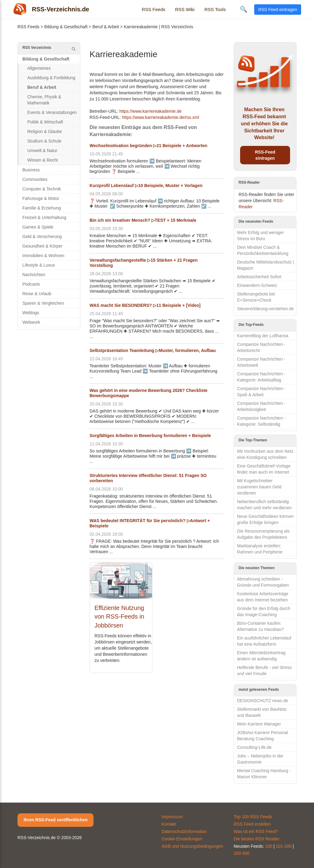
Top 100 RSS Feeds (253, 817)
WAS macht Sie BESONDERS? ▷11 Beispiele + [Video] (145, 305)
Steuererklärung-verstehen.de (265, 309)
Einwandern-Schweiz (257, 285)
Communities (35, 179)
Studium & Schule (44, 141)
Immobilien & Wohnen (43, 256)
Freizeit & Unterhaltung (44, 217)
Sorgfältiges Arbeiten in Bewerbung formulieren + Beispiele (150, 436)
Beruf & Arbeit (105, 27)
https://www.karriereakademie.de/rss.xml (161, 117)
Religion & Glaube (45, 131)
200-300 (241, 853)
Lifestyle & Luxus (39, 265)
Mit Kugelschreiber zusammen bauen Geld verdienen (259, 487)
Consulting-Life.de (254, 747)
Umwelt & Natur (42, 151)
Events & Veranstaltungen (52, 112)
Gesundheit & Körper (42, 246)
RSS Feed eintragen (278, 10)
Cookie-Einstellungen (182, 839)
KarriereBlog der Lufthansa (263, 336)
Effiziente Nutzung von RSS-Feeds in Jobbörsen (119, 617)
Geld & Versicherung (42, 237)
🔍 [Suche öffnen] (244, 9)
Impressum (172, 817)
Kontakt (169, 824)
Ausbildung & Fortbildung (51, 78)
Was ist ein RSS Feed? (256, 831)
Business (31, 170)
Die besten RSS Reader (257, 839)
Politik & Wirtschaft (45, 122)
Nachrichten (34, 275)
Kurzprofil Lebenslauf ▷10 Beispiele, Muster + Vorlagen (146, 186)
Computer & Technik (42, 189)
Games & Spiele (38, 227)
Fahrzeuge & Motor (41, 198)
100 (269, 846)
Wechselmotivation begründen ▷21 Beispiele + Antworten (148, 146)
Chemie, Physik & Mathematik (44, 100)
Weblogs (31, 313)
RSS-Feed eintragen (265, 155)
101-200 (284, 846)
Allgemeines (39, 68)
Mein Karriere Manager (259, 724)
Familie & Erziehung (42, 208)
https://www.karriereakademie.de (150, 111)
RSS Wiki (185, 9)
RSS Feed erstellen (252, 824)
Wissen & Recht (43, 160)
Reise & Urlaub (37, 294)
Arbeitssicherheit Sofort (259, 277)
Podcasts (31, 284)
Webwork (31, 322)
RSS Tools (215, 9)
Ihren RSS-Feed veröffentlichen (56, 820)
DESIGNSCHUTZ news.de (262, 701)
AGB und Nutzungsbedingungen (192, 846)
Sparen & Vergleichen (43, 303)
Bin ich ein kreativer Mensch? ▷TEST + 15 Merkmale (143, 220)
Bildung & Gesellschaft (66, 27)
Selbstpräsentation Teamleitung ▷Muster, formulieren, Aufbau (153, 350)
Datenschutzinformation (184, 831)
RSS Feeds (153, 9)
